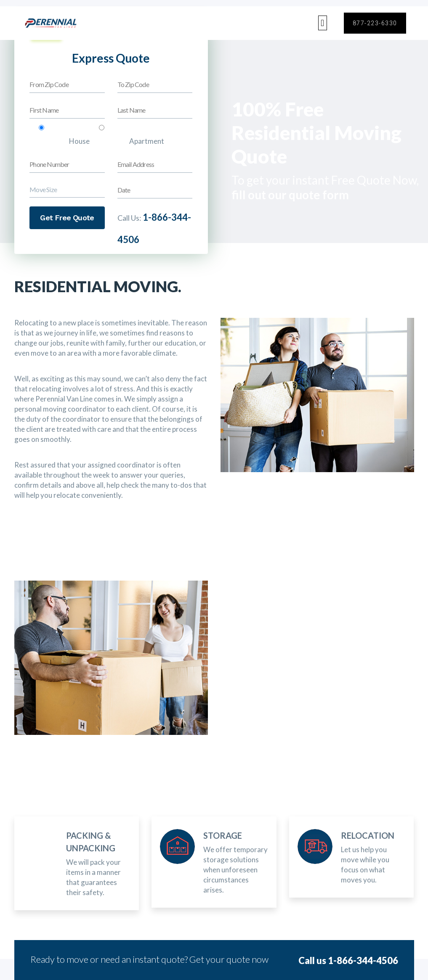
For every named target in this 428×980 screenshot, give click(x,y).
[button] (323, 23)
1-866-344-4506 (363, 960)
